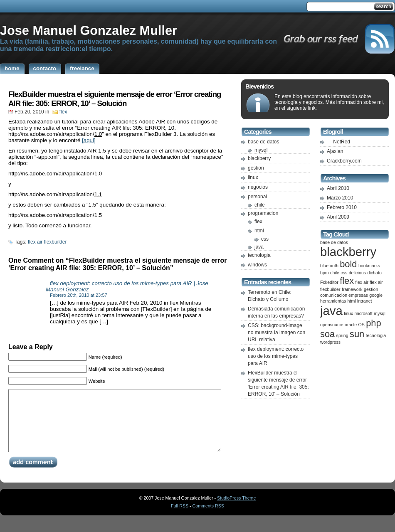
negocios (258, 187)
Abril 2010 (338, 188)
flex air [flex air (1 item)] (362, 282)
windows (257, 265)
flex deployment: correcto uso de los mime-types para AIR (276, 356)
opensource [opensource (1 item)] (332, 325)
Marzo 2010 (340, 198)
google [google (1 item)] (376, 295)
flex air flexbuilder (47, 242)
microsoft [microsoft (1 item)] (363, 313)
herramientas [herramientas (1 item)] (333, 301)
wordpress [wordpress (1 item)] (330, 342)
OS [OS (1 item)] (361, 325)
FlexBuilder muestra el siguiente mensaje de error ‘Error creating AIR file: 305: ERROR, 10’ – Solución (115, 99)
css (265, 239)
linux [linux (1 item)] (348, 313)
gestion (256, 168)
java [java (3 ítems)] (331, 311)
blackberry (259, 158)
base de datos (263, 142)
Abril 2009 (338, 217)
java (259, 247)
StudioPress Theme (236, 510)
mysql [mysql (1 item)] (380, 313)
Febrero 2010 (342, 207)
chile (260, 205)
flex (63, 112)
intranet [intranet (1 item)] (365, 301)
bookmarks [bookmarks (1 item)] (369, 266)
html (259, 231)
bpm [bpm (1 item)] (325, 273)
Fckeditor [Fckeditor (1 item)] (329, 282)
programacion (263, 213)
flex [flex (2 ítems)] (347, 281)
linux (253, 177)
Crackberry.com (344, 161)
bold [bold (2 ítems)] (348, 264)
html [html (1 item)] (352, 301)
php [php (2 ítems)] (373, 323)
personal (257, 197)
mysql (261, 150)
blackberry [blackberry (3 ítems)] (348, 252)
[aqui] (89, 140)
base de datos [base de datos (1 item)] (334, 242)
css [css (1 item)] (344, 273)
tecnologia (259, 255)
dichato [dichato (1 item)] (374, 273)
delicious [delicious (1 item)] (357, 273)
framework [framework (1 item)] (352, 289)
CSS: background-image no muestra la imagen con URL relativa (276, 332)
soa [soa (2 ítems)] (327, 334)
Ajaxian (335, 151)
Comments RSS (208, 518)
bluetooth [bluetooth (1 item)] (329, 266)
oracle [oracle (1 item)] (351, 325)
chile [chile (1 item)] (335, 273)
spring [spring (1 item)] (342, 335)
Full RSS (180, 518)
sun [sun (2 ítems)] (357, 334)
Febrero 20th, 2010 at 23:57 (79, 295)
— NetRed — (342, 142)
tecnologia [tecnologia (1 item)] (376, 335)
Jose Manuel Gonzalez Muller (89, 30)
